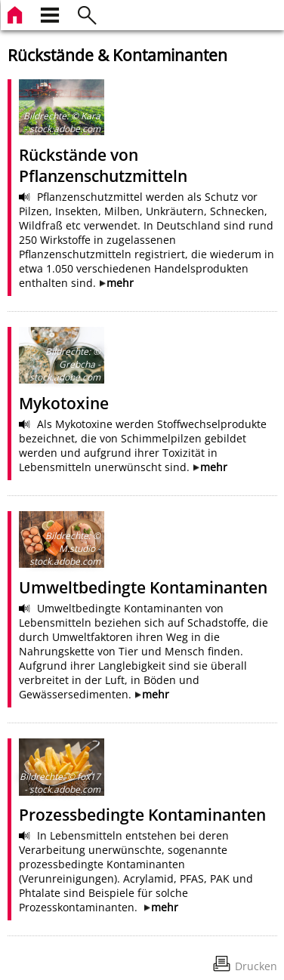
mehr (120, 283)
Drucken (256, 966)
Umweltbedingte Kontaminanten (143, 587)
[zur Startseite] (17, 13)
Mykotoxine (64, 403)
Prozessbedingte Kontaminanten (142, 815)
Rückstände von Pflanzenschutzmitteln (103, 165)
